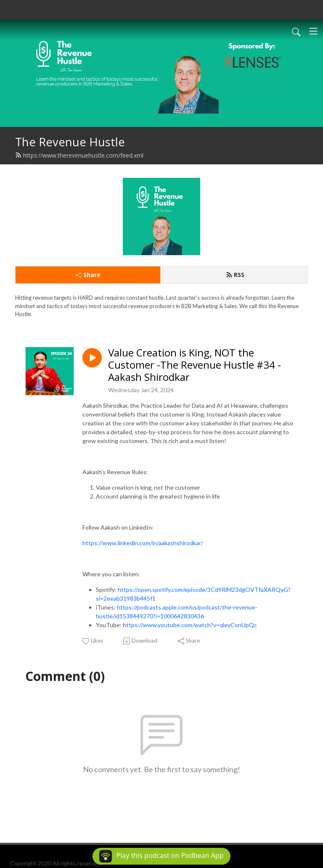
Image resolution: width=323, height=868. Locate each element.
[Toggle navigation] (313, 31)
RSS (235, 275)
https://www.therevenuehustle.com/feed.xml (79, 155)
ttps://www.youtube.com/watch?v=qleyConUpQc (192, 625)
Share (88, 275)
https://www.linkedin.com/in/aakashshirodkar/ (143, 543)
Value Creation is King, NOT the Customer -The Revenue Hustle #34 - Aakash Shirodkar (195, 365)
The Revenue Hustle (70, 142)
